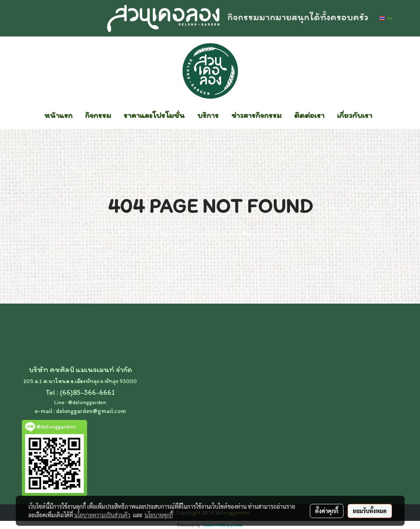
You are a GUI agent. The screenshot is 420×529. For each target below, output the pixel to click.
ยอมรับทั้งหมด (370, 511)
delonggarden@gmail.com (91, 411)
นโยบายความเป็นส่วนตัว (102, 515)
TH (386, 18)
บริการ (208, 115)
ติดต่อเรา (309, 115)
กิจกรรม (98, 115)
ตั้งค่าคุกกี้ (327, 511)
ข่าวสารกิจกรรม (256, 115)
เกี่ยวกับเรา (355, 115)
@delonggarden (87, 402)
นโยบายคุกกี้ (159, 515)
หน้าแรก (58, 115)
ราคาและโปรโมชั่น (154, 115)
